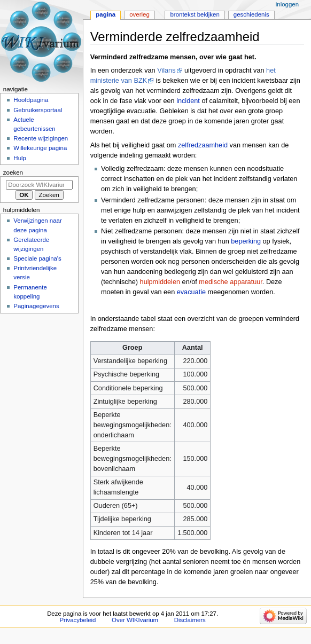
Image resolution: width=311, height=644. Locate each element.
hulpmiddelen (160, 282)
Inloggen (287, 4)
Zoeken (13, 172)
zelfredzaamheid (203, 145)
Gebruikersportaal (38, 110)
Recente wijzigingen (41, 138)
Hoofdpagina (31, 100)
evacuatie (191, 292)
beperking (246, 241)
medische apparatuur (231, 282)
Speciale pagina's (37, 258)
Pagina (106, 14)
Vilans (166, 70)
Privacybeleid (77, 620)
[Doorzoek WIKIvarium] (39, 185)
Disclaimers (190, 620)
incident (188, 101)
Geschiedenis (251, 14)
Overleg (139, 14)
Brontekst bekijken (195, 14)
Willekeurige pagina (40, 148)
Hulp (20, 158)
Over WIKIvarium (135, 620)
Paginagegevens (36, 306)
